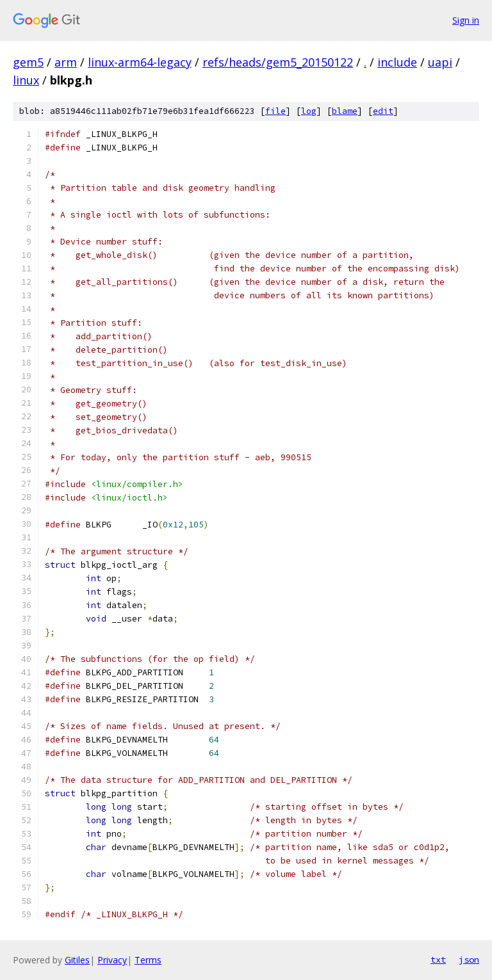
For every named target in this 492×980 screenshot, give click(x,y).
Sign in (466, 20)
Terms (148, 960)
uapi (440, 62)
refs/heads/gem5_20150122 (278, 62)
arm (66, 62)
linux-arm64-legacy (140, 62)
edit (383, 111)
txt (438, 960)
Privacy (112, 960)
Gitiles (77, 960)
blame (345, 111)
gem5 (28, 62)
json (469, 960)
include (397, 62)
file (275, 111)
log (309, 111)
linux (26, 80)
